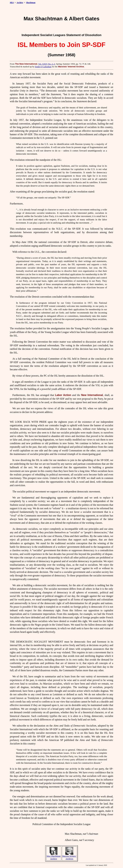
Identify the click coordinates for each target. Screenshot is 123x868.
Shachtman (31, 3)
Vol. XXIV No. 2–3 (47, 64)
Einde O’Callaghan (43, 67)
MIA (12, 3)
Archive (20, 3)
